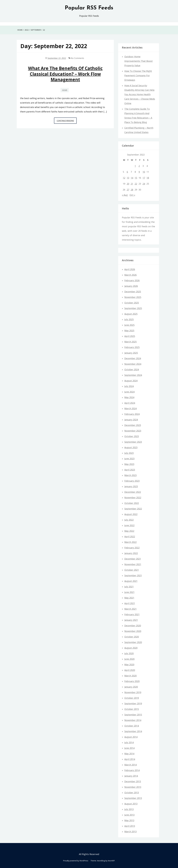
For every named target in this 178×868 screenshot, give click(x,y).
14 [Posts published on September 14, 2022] (132, 178)
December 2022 (133, 492)
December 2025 (133, 292)
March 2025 (130, 342)
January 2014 (131, 776)
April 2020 (130, 670)
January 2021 (131, 620)
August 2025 (131, 314)
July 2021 (129, 587)
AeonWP (111, 861)
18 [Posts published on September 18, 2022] (148, 178)
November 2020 (133, 631)
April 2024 (130, 403)
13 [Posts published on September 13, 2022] (128, 178)
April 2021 (130, 603)
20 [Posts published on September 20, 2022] (128, 184)
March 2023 (130, 475)
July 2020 (129, 653)
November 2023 (133, 431)
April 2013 (130, 826)
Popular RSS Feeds (89, 8)
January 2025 (131, 353)
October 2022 (132, 503)
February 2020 (132, 681)
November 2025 (133, 297)
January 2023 (131, 486)
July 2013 (129, 809)
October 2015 (132, 709)
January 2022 (131, 553)
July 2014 (129, 742)
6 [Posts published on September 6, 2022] (127, 172)
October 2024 (132, 369)
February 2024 (132, 414)
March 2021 (130, 609)
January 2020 (131, 687)
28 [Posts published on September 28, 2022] (132, 190)
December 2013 (133, 781)
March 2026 (130, 275)
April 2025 (130, 336)
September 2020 (133, 642)
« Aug (125, 195)
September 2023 (133, 442)
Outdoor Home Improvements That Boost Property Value (139, 61)
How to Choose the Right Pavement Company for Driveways (138, 75)
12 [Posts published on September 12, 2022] (124, 178)
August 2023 (131, 447)
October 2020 (132, 637)
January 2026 (131, 286)
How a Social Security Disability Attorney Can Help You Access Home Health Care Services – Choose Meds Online (140, 94)
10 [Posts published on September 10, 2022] (144, 172)
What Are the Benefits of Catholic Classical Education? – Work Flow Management (65, 74)
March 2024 (130, 408)
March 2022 (130, 542)
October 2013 (132, 793)
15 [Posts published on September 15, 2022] (136, 178)
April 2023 (130, 470)
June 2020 (129, 659)
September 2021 (133, 575)
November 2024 (133, 364)
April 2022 (130, 536)
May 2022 (129, 531)
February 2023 (132, 481)
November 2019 (133, 692)
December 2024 (133, 358)
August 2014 (131, 737)
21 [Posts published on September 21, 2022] (132, 184)
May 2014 (129, 754)
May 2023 (129, 464)
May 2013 (129, 820)
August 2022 (131, 514)
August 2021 (131, 581)
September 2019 (133, 703)
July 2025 (129, 319)
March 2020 (130, 676)
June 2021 (129, 592)
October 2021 (132, 570)
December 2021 (133, 559)
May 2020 (129, 665)
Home (65, 90)
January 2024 (131, 420)
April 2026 (130, 269)
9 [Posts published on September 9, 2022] (139, 172)
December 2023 (133, 425)
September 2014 (133, 731)
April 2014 (130, 759)
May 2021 (129, 598)
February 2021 (132, 614)
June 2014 (129, 748)
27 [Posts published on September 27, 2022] (128, 190)
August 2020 (131, 648)
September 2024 (133, 375)
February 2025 (132, 347)
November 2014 (133, 720)
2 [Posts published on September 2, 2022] (139, 166)
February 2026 (132, 280)
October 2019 (132, 698)
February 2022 (132, 548)
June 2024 (129, 392)
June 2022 (129, 525)
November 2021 (133, 564)
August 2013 (131, 804)
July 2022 (129, 520)
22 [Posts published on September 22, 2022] (136, 184)
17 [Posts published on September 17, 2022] (144, 178)
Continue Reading (67, 121)
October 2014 (132, 726)
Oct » (132, 195)
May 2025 (129, 331)
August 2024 (131, 381)
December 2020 (133, 626)
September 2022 (133, 509)
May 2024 (129, 397)
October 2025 (132, 303)
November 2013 (133, 787)
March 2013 (130, 832)
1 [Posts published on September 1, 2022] (135, 166)
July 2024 (129, 386)
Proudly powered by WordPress (76, 861)
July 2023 (129, 453)
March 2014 (130, 765)
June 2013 (129, 815)
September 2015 (133, 715)
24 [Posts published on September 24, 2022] (144, 184)
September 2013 (133, 798)
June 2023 (129, 459)
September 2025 (133, 308)
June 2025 (129, 325)
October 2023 (132, 436)
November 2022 (133, 498)
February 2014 (132, 770)
